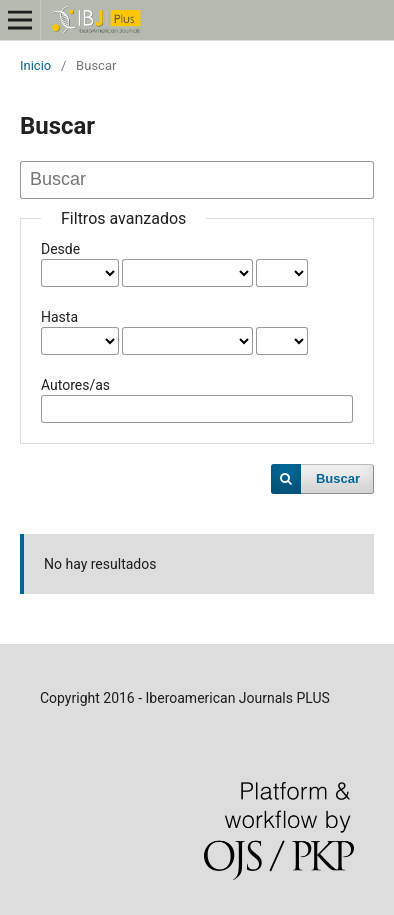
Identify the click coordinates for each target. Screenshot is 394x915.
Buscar (338, 478)
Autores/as (75, 385)
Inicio (35, 65)
